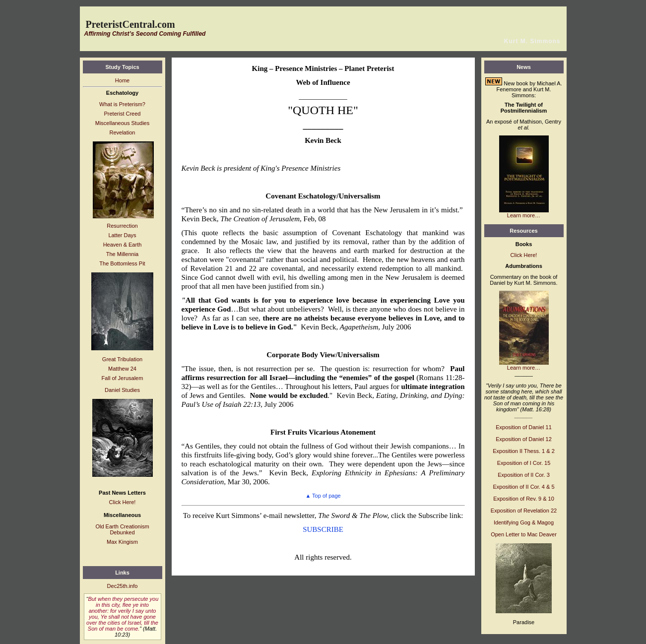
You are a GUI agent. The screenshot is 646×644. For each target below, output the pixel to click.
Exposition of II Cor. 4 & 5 (523, 487)
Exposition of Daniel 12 (524, 439)
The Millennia (122, 254)
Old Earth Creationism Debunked (122, 529)
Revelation (123, 132)
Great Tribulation (122, 359)
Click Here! (123, 502)
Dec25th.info (123, 586)
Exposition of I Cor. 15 (524, 463)
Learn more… (524, 215)
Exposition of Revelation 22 (524, 511)
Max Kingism (122, 542)
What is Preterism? (122, 104)
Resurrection (122, 226)
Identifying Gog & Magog (524, 522)
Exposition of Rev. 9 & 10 (524, 499)
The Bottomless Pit (122, 263)
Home (122, 80)
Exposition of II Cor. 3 (524, 475)
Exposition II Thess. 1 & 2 (524, 451)
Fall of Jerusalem (123, 378)
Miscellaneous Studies (122, 123)
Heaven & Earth (123, 245)
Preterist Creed (123, 114)
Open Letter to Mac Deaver (524, 534)
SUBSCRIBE (323, 529)
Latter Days (122, 235)
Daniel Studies (122, 390)
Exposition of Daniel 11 (524, 427)
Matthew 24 (122, 369)
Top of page (323, 496)
